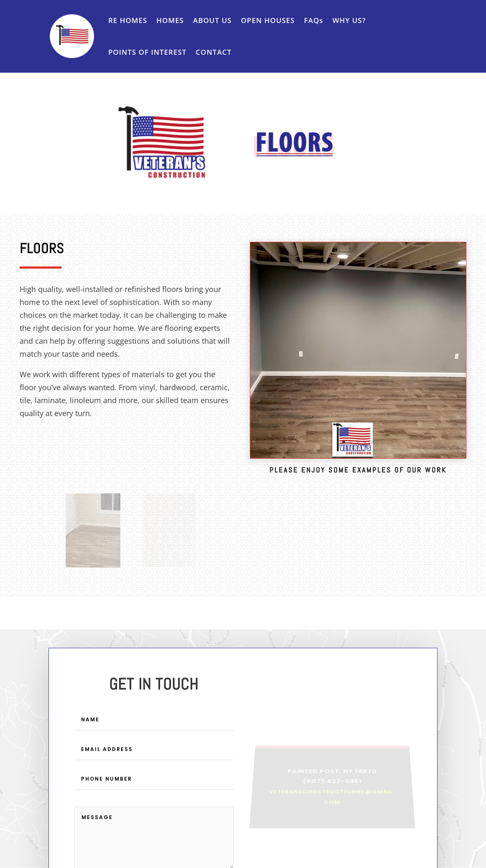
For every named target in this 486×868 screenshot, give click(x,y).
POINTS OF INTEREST (147, 52)
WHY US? (349, 20)
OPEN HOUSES (268, 20)
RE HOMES (128, 20)
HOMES (170, 20)
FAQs (313, 20)
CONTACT (214, 52)
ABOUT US (212, 20)
